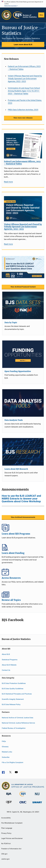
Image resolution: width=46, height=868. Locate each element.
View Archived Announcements (23, 517)
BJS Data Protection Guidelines (14, 683)
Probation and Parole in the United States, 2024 (25, 102)
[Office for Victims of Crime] (23, 804)
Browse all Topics (23, 594)
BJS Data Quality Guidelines (13, 689)
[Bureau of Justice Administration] (9, 796)
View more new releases (23, 118)
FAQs (4, 741)
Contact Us (6, 670)
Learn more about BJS (23, 44)
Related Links (7, 752)
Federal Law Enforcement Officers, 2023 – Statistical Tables (24, 68)
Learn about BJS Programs (23, 528)
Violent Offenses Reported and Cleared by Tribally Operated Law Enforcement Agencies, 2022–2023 (25, 79)
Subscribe (6, 757)
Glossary (5, 747)
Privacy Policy (6, 833)
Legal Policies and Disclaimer (12, 838)
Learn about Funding (23, 547)
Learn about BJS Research (16, 469)
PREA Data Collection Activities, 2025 (23, 110)
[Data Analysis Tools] (23, 403)
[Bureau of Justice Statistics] (23, 797)
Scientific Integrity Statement (13, 699)
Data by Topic (11, 323)
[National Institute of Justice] (37, 796)
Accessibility (6, 818)
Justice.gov (5, 859)
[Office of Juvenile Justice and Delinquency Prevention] (9, 804)
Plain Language (7, 828)
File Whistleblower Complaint (12, 823)
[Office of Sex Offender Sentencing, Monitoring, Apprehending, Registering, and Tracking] (37, 804)
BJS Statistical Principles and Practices (17, 694)
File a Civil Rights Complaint (12, 762)
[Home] (25, 15)
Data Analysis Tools (14, 420)
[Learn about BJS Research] (23, 452)
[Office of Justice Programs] (7, 15)
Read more (8, 182)
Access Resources (23, 572)
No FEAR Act (6, 844)
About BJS (6, 654)
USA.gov (4, 854)
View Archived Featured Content (23, 287)
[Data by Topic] (23, 305)
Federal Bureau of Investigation (14, 728)
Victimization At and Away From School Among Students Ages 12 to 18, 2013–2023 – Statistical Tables (24, 91)
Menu (41, 15)
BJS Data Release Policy (11, 704)
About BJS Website (9, 665)
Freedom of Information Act (11, 849)
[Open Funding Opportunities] (23, 354)
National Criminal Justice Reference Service (18, 723)
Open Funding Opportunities (18, 371)
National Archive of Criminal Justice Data (18, 718)
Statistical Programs (10, 659)
